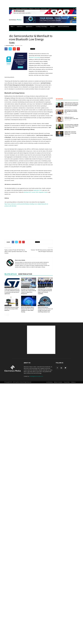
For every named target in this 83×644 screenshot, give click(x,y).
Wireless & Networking (9, 287)
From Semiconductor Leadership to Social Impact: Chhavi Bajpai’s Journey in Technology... (71, 126)
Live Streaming (49, 382)
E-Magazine (31, 9)
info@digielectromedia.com (36, 376)
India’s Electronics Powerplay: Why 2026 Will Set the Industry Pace (71, 111)
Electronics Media (10, 45)
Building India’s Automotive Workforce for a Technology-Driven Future (71, 133)
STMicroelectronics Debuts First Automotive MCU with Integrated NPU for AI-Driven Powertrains (71, 104)
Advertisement (24, 9)
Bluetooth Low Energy (34, 58)
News (13, 26)
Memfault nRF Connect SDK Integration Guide (36, 192)
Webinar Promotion (58, 382)
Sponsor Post (44, 9)
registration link (37, 190)
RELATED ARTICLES (11, 274)
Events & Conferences (63, 26)
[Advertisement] (29, 223)
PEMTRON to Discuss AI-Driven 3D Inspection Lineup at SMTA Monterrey (12, 309)
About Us (18, 9)
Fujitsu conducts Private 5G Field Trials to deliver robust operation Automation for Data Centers (16, 252)
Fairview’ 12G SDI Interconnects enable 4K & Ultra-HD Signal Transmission (42, 251)
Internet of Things (25, 287)
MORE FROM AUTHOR (25, 274)
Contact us (50, 9)
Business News (41, 287)
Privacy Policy (67, 382)
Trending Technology (42, 26)
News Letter (37, 9)
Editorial (53, 26)
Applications (30, 26)
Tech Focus (20, 26)
